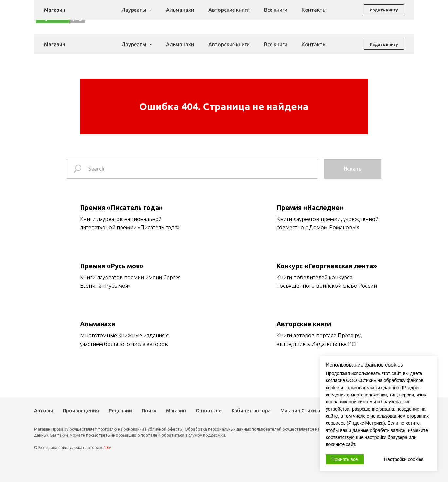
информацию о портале (134, 435)
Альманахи (180, 44)
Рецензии (240, 14)
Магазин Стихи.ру (302, 411)
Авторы (174, 14)
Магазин (286, 14)
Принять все (345, 459)
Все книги (276, 44)
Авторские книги (229, 44)
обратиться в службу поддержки (193, 435)
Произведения (206, 14)
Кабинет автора (251, 411)
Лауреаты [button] (135, 44)
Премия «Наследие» (310, 208)
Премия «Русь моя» (112, 266)
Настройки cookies (404, 459)
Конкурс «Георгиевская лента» (327, 266)
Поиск (263, 14)
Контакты (314, 44)
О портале (209, 411)
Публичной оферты (164, 429)
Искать (353, 169)
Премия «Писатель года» (121, 208)
